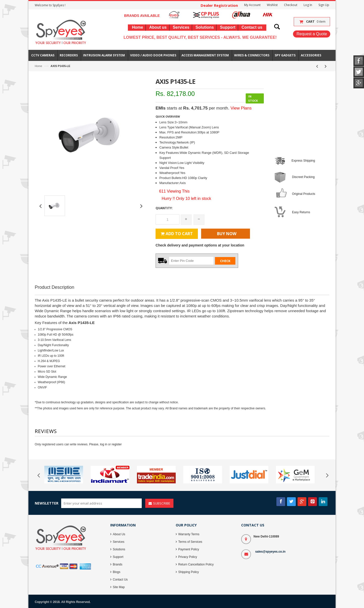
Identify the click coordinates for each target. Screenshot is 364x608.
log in (104, 444)
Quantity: (164, 208)
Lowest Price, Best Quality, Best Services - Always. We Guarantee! (200, 37)
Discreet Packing (303, 177)
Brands (118, 564)
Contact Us (120, 580)
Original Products (304, 194)
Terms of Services (190, 542)
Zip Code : (163, 260)
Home (38, 66)
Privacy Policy (188, 557)
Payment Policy (189, 549)
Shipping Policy (189, 572)
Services (119, 542)
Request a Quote (312, 34)
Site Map (119, 587)
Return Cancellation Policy (196, 564)
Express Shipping (303, 161)
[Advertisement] (182, 307)
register (117, 444)
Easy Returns (301, 212)
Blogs (117, 572)
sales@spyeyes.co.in (270, 552)
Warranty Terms (189, 534)
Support (118, 557)
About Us (119, 534)
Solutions (119, 549)
